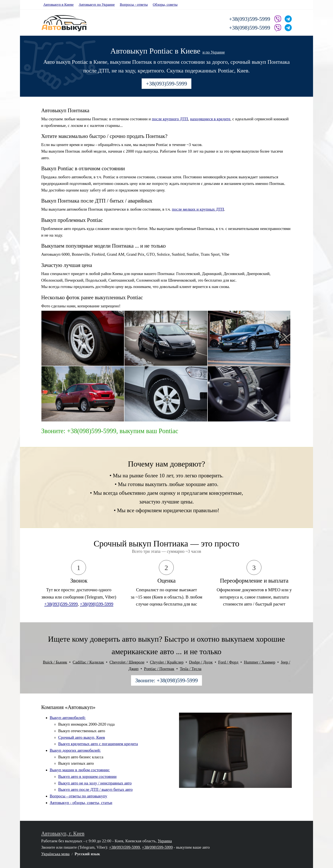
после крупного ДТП (170, 119)
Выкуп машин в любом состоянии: (80, 770)
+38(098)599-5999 (250, 28)
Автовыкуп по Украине (97, 5)
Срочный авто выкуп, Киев (82, 737)
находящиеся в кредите (210, 119)
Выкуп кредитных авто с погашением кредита (98, 744)
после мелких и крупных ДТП (198, 209)
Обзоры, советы (165, 5)
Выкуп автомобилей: (68, 718)
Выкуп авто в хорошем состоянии (87, 777)
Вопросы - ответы (134, 5)
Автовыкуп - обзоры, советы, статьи (81, 803)
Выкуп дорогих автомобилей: (75, 750)
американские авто (143, 652)
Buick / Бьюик (55, 662)
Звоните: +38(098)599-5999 (167, 680)
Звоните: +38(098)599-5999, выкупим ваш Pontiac (110, 431)
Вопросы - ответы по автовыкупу (78, 796)
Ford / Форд (228, 662)
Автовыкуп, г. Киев (63, 833)
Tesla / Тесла (191, 669)
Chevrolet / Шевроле (127, 662)
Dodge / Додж (201, 662)
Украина (165, 841)
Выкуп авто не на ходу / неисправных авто (95, 783)
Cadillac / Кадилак (88, 662)
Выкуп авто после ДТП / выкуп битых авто (95, 789)
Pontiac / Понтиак (159, 669)
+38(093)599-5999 (250, 19)
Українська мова (55, 854)
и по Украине (214, 52)
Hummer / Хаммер (260, 662)
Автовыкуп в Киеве (59, 5)
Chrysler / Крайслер (167, 662)
